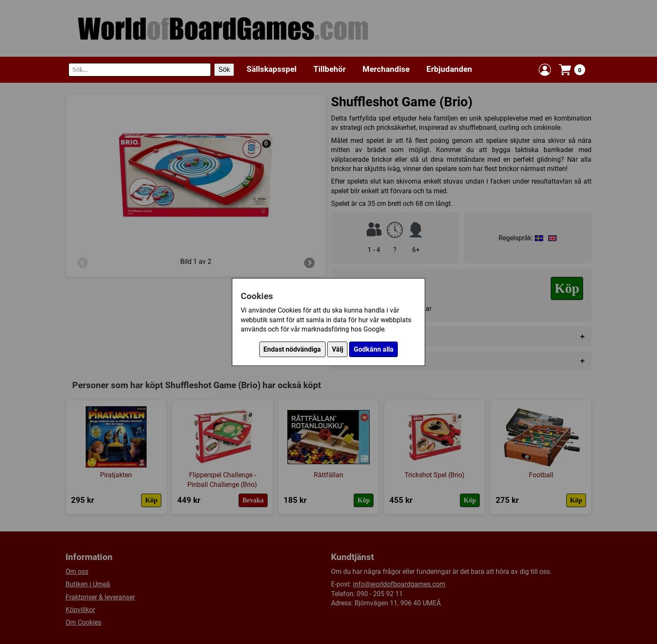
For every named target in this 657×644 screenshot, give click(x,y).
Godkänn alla (374, 349)
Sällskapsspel (272, 69)
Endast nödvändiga (292, 349)
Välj (338, 349)
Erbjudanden (449, 69)
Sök (224, 70)
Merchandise (386, 69)
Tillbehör (330, 69)
